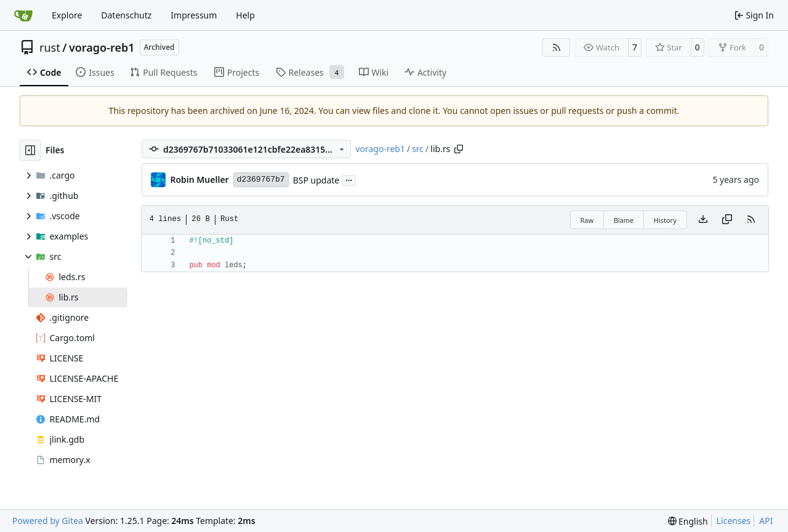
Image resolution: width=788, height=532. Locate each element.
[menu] (688, 521)
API (766, 521)
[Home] (23, 15)
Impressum (194, 15)
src (418, 149)
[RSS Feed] (557, 47)
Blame (624, 220)
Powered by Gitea (48, 521)
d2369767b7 (261, 179)
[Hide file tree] (30, 150)
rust (50, 47)
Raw (587, 220)
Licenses (734, 521)
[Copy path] (459, 149)
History (665, 220)
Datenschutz (126, 15)
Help (245, 15)
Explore (67, 15)
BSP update (316, 180)
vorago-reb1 (102, 47)
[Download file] (703, 220)
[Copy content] (727, 220)
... (349, 179)
